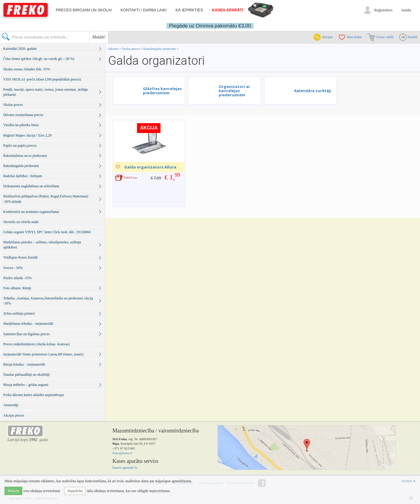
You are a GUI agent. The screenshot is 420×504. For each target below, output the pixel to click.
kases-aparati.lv (125, 467)
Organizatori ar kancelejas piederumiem (234, 91)
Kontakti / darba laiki (144, 10)
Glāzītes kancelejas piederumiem (162, 91)
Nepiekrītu (75, 491)
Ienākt (406, 10)
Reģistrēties (383, 10)
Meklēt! (99, 37)
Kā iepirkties (189, 10)
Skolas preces (131, 49)
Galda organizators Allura (150, 167)
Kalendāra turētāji (313, 91)
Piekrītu (13, 491)
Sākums (113, 49)
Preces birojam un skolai (84, 10)
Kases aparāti (228, 10)
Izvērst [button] (409, 481)
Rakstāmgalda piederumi (160, 49)
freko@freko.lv (123, 453)
